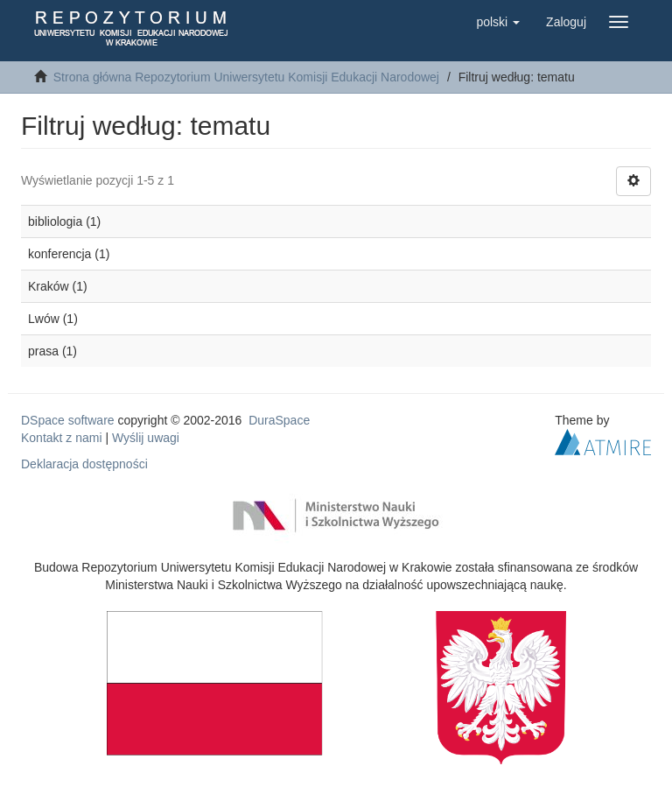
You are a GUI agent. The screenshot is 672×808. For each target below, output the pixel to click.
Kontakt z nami (62, 438)
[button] (498, 22)
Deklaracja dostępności (84, 464)
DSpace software (68, 420)
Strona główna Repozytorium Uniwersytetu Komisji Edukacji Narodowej (246, 77)
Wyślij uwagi (146, 438)
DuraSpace (279, 420)
